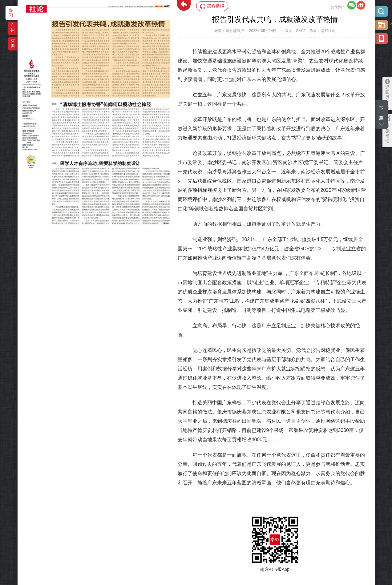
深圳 (13, 43)
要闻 (11, 12)
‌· (52, 23)
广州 (13, 28)
